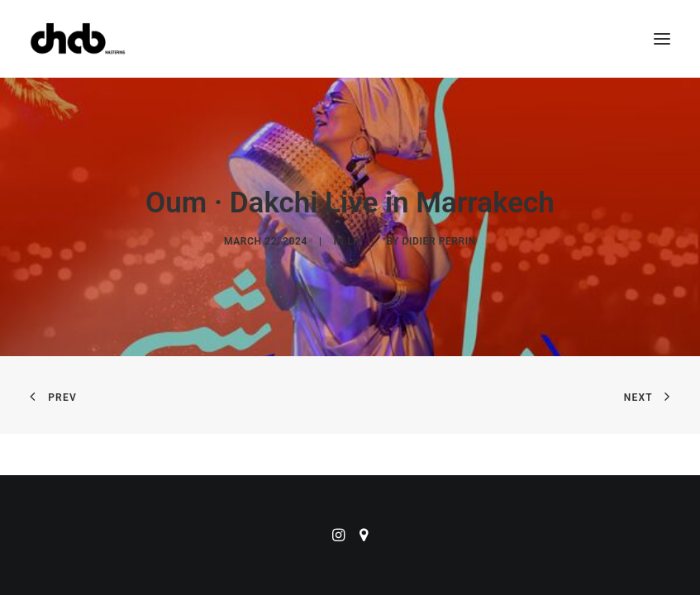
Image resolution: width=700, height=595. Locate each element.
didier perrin (439, 241)
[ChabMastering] (78, 39)
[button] (662, 39)
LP (353, 241)
